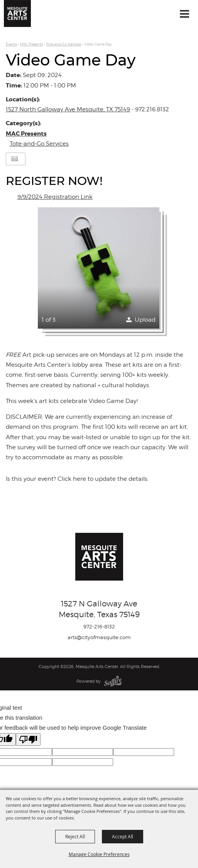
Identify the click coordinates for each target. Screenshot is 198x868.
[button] (99, 268)
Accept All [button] (123, 836)
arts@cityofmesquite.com (99, 637)
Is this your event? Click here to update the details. (77, 479)
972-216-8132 (99, 626)
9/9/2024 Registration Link (55, 197)
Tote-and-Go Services (63, 44)
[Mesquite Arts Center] (17, 13)
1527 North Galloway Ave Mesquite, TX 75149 (68, 109)
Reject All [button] (75, 836)
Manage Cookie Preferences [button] (99, 854)
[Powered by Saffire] (113, 681)
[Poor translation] (28, 740)
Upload (145, 320)
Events (11, 44)
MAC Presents (31, 44)
